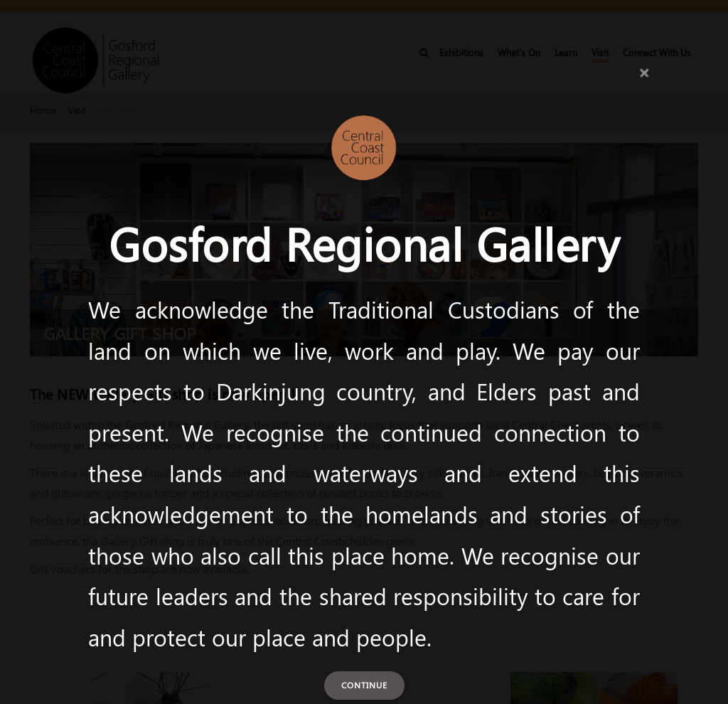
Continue (364, 685)
